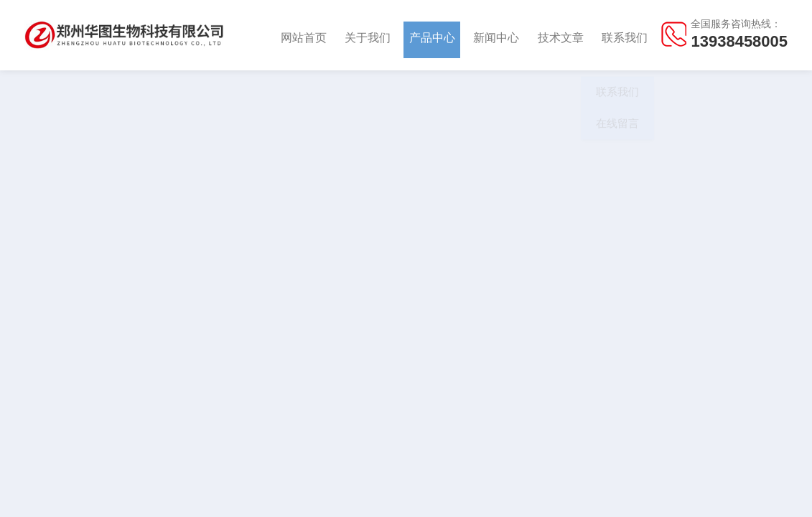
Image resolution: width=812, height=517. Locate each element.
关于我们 (368, 35)
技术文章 (561, 35)
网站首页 (304, 35)
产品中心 (432, 35)
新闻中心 (496, 35)
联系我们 (625, 35)
